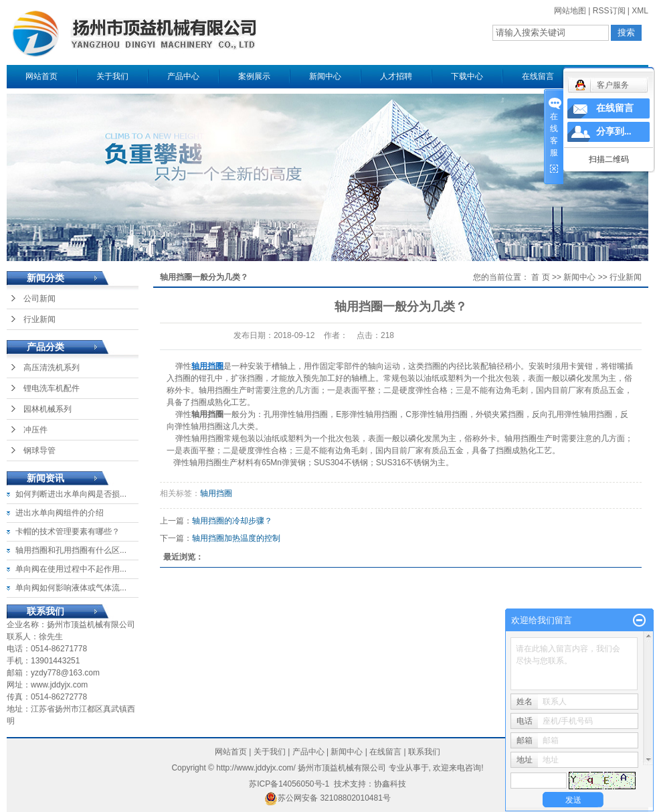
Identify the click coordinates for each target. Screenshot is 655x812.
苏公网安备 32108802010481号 (327, 798)
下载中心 (467, 76)
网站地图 (570, 11)
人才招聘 (396, 76)
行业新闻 (39, 319)
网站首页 (41, 76)
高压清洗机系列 (52, 368)
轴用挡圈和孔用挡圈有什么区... (71, 550)
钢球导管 (39, 451)
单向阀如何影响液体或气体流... (71, 588)
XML (640, 11)
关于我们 (112, 76)
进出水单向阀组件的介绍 (60, 513)
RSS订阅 (609, 11)
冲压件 (35, 430)
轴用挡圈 (216, 493)
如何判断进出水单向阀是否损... (71, 494)
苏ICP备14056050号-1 (289, 784)
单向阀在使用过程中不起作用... (71, 569)
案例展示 (254, 76)
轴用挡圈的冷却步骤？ (232, 521)
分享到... (614, 132)
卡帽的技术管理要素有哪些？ (68, 532)
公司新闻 (39, 299)
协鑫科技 (390, 784)
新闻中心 (325, 76)
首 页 (540, 277)
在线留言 (538, 76)
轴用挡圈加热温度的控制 (236, 538)
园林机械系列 (48, 409)
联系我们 (424, 752)
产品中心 (183, 76)
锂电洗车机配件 (52, 388)
